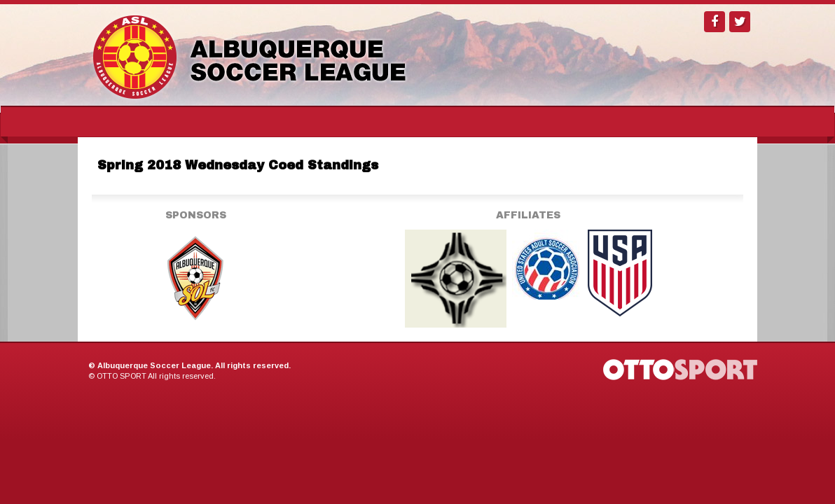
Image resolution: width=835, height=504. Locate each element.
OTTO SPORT (122, 376)
